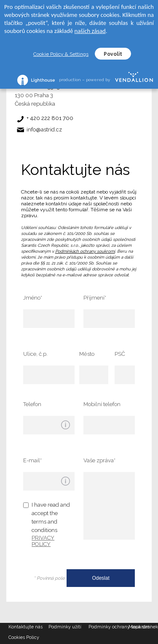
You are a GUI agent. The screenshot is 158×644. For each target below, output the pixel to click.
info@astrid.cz (44, 130)
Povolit (113, 54)
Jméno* (33, 298)
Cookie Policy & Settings (61, 54)
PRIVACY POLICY (43, 541)
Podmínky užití (65, 627)
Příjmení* (95, 298)
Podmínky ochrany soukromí (108, 627)
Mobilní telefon (102, 404)
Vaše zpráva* (99, 460)
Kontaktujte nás (25, 627)
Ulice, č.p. (35, 354)
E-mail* (32, 460)
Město (87, 354)
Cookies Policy (24, 637)
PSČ (120, 354)
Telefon (32, 404)
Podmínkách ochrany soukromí (85, 251)
